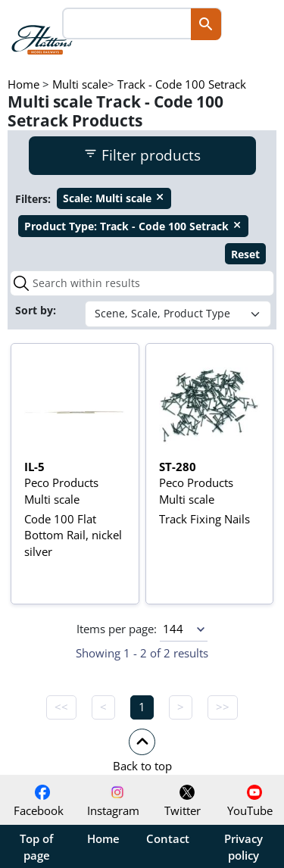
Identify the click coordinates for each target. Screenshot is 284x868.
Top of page (36, 847)
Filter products (142, 155)
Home (23, 84)
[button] (142, 750)
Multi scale (80, 84)
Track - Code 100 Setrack (182, 84)
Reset (245, 254)
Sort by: (37, 310)
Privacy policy (243, 847)
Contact (168, 838)
